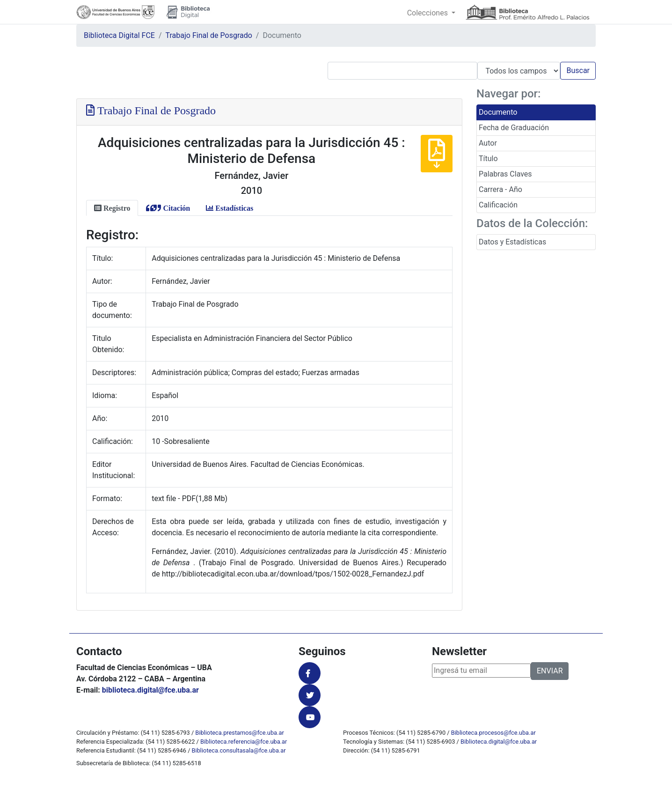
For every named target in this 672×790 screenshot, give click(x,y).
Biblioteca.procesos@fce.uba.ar (493, 733)
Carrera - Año (500, 189)
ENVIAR (550, 671)
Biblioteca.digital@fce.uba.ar (499, 742)
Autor (488, 143)
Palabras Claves (505, 174)
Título (488, 159)
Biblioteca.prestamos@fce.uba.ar (239, 733)
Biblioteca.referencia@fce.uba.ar (244, 742)
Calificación (498, 205)
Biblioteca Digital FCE (119, 35)
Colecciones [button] (428, 13)
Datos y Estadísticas (512, 242)
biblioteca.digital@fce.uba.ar (150, 690)
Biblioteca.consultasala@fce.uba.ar (239, 750)
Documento (498, 112)
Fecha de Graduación (514, 128)
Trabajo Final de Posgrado (209, 35)
